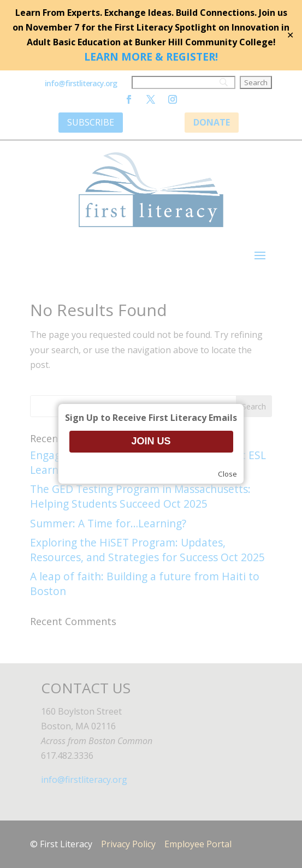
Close (227, 474)
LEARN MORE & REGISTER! (151, 57)
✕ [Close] (290, 35)
